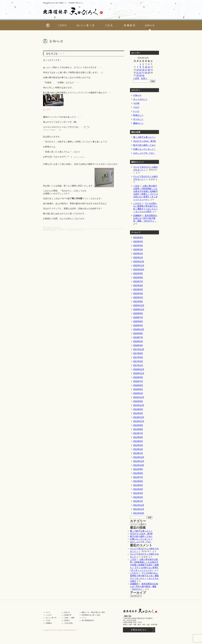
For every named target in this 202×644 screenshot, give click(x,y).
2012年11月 (139, 461)
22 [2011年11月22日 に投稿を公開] (140, 73)
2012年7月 (138, 477)
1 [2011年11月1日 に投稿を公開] (140, 64)
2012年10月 (139, 465)
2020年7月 (138, 317)
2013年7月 (138, 433)
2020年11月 (139, 309)
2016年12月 (139, 369)
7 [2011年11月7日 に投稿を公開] (138, 67)
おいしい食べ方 (51, 618)
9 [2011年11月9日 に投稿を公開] (143, 67)
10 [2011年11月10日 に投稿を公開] (146, 67)
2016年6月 (138, 385)
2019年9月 (138, 333)
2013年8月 (138, 429)
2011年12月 (139, 505)
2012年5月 (138, 485)
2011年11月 (139, 509)
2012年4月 (138, 489)
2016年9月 (138, 377)
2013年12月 (139, 417)
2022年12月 (139, 262)
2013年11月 (139, 421)
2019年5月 (138, 341)
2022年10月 (139, 269)
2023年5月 (138, 242)
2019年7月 (138, 337)
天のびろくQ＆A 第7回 (144, 141)
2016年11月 (139, 373)
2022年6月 (138, 285)
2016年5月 (138, 389)
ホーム (48, 612)
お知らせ (137, 95)
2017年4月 (138, 357)
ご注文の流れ (68, 623)
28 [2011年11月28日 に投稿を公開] (138, 75)
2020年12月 (139, 305)
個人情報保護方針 (88, 620)
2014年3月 (138, 413)
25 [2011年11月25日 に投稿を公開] (149, 73)
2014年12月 (139, 405)
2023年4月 (138, 246)
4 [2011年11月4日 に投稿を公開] (149, 64)
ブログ (71, 230)
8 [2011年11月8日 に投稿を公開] (140, 67)
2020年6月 (138, 321)
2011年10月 (139, 513)
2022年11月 (139, 265)
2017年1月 (138, 365)
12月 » (144, 78)
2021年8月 (138, 301)
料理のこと (138, 115)
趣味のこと (138, 123)
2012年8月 (138, 473)
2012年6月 (138, 481)
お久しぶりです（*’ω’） (144, 153)
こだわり (137, 203)
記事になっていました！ (145, 149)
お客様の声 (68, 615)
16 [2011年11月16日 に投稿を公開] (143, 70)
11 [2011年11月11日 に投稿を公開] (149, 67)
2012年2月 (138, 497)
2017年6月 (138, 353)
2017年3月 (138, 361)
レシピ (136, 111)
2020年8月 (138, 313)
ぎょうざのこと (140, 99)
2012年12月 (139, 457)
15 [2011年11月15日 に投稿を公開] (140, 70)
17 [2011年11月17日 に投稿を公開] (146, 70)
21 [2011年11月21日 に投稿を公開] (138, 73)
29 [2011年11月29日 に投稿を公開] (140, 75)
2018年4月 (138, 345)
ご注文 (136, 186)
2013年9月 (138, 425)
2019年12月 (139, 329)
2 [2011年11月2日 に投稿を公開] (143, 64)
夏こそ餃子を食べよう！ (145, 137)
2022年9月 (138, 273)
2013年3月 (138, 445)
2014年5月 (138, 409)
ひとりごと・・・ (56, 54)
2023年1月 (138, 258)
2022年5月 (138, 289)
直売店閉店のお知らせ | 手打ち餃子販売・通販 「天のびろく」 (145, 218)
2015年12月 (139, 397)
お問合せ (67, 620)
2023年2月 (138, 254)
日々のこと (79, 230)
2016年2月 (138, 393)
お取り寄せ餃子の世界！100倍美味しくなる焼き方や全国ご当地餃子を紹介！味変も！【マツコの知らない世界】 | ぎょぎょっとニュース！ (144, 565)
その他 (136, 103)
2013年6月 (138, 437)
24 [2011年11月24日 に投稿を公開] (146, 73)
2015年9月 (138, 401)
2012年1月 (138, 501)
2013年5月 (138, 441)
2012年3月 (138, 493)
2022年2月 (138, 297)
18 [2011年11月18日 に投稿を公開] (149, 70)
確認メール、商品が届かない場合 (93, 612)
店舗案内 (137, 216)
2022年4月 (138, 293)
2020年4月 (138, 325)
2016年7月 (138, 381)
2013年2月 (138, 449)
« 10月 (136, 78)
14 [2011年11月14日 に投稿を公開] (138, 70)
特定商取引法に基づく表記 (91, 615)
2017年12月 (139, 349)
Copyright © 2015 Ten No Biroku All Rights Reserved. (60, 630)
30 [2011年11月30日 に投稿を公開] (143, 75)
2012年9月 (138, 469)
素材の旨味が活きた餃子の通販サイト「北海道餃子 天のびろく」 (64, 3)
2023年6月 (138, 238)
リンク (84, 618)
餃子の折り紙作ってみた (145, 145)
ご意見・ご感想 (69, 618)
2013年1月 (138, 453)
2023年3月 (138, 250)
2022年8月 (138, 277)
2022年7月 (138, 281)
